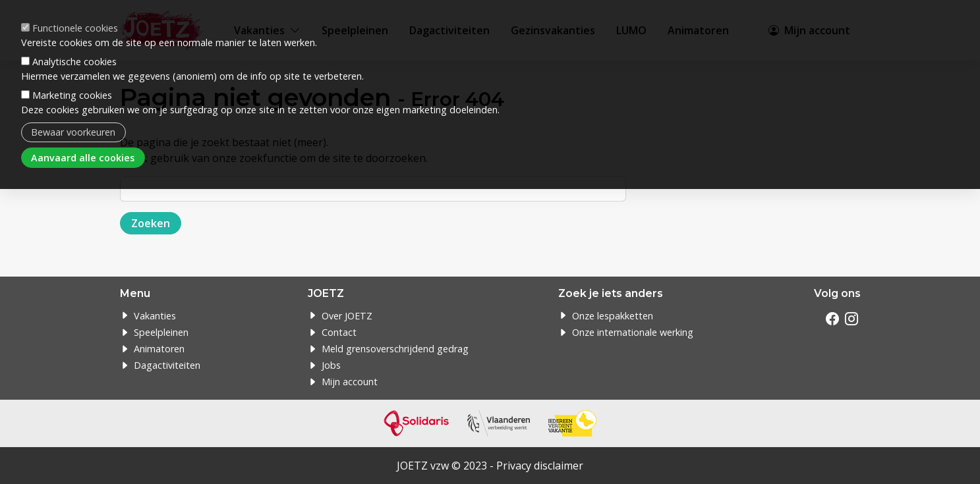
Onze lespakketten (613, 316)
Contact (339, 332)
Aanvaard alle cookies (83, 156)
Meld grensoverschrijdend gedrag (395, 349)
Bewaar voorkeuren (73, 131)
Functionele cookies (75, 27)
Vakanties (155, 316)
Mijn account (350, 382)
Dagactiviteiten (167, 365)
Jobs (331, 365)
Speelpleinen (161, 332)
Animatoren (159, 349)
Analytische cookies (74, 60)
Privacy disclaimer (540, 466)
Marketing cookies (72, 94)
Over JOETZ (347, 316)
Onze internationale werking (633, 332)
